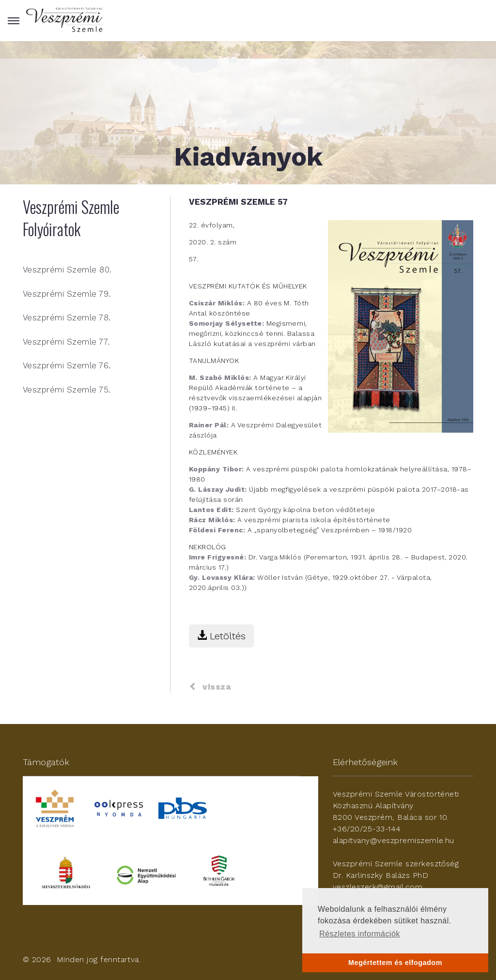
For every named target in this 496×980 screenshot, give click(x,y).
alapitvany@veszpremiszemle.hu (394, 840)
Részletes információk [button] (360, 934)
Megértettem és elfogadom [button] (395, 963)
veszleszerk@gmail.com (378, 887)
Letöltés (221, 636)
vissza (210, 687)
